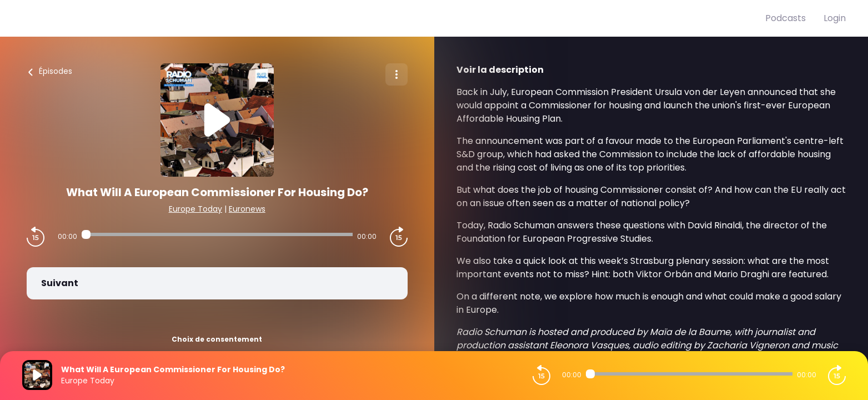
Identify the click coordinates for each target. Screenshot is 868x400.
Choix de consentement (217, 339)
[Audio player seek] (217, 234)
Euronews (247, 209)
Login (835, 18)
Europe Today (195, 209)
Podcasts (786, 18)
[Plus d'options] (397, 74)
